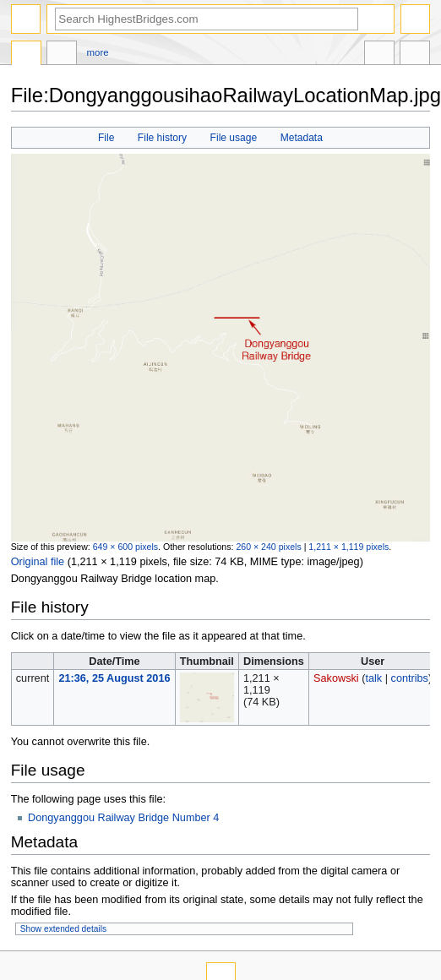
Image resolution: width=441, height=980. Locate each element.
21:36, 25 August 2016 (114, 678)
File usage (234, 138)
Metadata (302, 138)
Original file (38, 562)
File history (162, 138)
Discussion (62, 55)
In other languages (379, 55)
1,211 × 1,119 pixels (348, 547)
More (98, 52)
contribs (410, 678)
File (106, 138)
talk (373, 678)
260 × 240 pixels (268, 547)
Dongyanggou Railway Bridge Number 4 (123, 818)
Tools (415, 55)
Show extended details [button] (63, 929)
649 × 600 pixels (125, 547)
